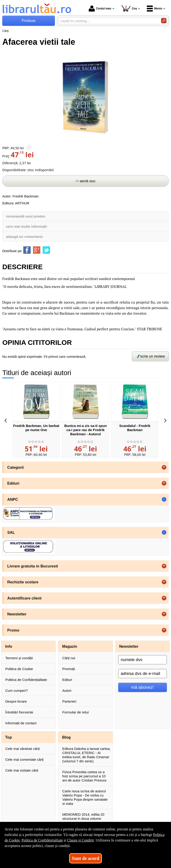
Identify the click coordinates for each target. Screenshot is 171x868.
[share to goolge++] (37, 250)
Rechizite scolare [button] (23, 582)
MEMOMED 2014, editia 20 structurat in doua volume (83, 816)
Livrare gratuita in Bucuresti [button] (33, 566)
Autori (67, 691)
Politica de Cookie (19, 669)
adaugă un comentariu (24, 237)
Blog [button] (66, 737)
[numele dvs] (143, 660)
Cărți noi (69, 658)
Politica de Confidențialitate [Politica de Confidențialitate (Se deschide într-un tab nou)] (42, 840)
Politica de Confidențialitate (26, 680)
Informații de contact (21, 723)
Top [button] (9, 737)
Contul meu (100, 9)
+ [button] (164, 467)
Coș (129, 8)
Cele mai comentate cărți (24, 759)
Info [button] (9, 646)
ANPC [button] (13, 499)
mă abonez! (142, 687)
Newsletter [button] (17, 614)
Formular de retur (76, 712)
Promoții (69, 669)
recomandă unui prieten (26, 216)
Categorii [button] (16, 467)
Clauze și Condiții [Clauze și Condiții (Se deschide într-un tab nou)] (81, 840)
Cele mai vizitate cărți (22, 770)
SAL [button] (11, 532)
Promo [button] (13, 630)
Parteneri (69, 701)
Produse (29, 21)
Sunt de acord (86, 858)
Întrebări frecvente (19, 712)
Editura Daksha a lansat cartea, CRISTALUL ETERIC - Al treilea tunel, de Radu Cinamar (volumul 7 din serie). (86, 755)
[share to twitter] (46, 250)
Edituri (67, 680)
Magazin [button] (70, 646)
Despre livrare (16, 701)
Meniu (155, 9)
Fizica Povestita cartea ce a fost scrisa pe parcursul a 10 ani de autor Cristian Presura (84, 776)
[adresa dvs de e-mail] (143, 674)
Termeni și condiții (19, 658)
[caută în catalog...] (108, 21)
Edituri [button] (13, 483)
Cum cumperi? (17, 691)
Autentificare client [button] (25, 598)
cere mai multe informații (27, 226)
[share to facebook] (27, 250)
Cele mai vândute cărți (22, 749)
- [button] (164, 499)
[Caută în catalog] (164, 21)
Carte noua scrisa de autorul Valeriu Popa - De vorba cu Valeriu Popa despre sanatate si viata (85, 797)
